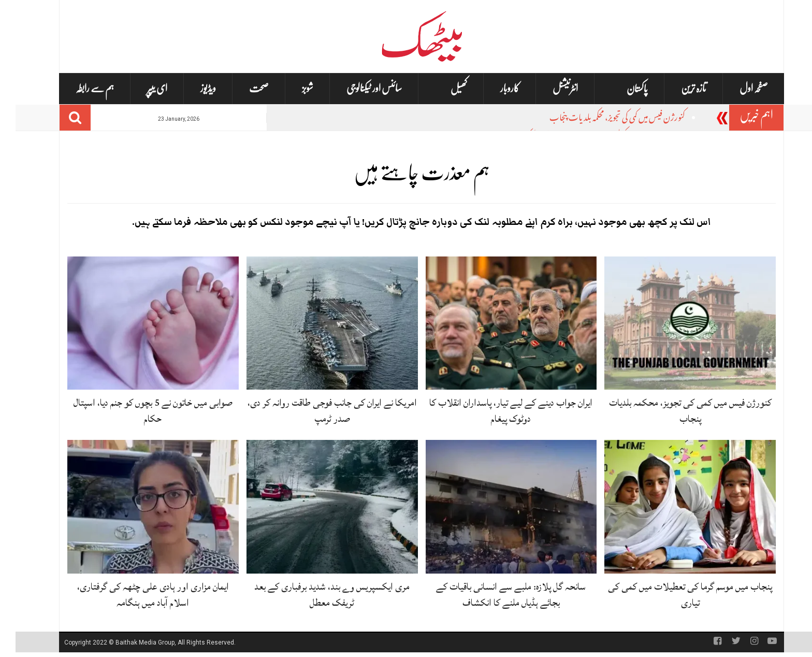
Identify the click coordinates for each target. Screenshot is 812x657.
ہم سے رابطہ (79, 88)
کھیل (443, 89)
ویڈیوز (193, 88)
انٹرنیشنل (550, 88)
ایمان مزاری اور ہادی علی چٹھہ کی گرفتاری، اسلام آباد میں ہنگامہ (137, 595)
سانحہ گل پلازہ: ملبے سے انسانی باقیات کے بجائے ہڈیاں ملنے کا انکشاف (495, 595)
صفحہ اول (738, 88)
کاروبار (494, 88)
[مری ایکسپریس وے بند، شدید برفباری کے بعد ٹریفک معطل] (317, 507)
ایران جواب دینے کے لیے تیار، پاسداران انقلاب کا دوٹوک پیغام (495, 411)
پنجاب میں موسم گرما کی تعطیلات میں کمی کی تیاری (675, 595)
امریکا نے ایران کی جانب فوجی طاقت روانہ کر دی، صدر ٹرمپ (317, 411)
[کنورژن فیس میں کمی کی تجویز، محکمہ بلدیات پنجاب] (675, 323)
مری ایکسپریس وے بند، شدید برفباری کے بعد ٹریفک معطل (316, 595)
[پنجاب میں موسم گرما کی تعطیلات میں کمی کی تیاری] (675, 507)
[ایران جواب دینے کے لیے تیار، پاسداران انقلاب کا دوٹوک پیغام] (496, 323)
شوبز (292, 88)
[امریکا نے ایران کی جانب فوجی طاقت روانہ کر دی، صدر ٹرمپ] (317, 323)
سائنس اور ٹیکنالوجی (359, 88)
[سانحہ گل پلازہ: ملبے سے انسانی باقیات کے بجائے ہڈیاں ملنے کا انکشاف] (496, 507)
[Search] (60, 118)
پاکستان (622, 89)
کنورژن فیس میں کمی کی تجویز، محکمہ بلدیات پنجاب (602, 119)
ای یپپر (142, 88)
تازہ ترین (678, 88)
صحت (243, 88)
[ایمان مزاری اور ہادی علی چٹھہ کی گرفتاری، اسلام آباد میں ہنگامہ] (137, 507)
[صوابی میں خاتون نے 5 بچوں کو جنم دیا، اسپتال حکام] (137, 323)
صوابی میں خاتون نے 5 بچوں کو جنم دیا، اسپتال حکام (137, 411)
